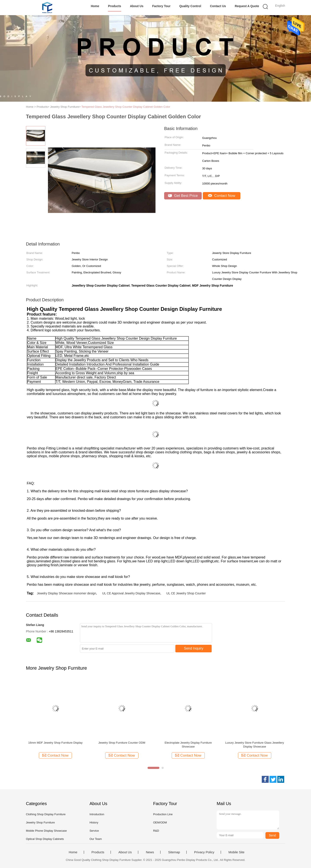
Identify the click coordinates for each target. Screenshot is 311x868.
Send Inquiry (194, 648)
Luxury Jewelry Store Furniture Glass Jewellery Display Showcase (255, 745)
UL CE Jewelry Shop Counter (186, 593)
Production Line (163, 814)
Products (115, 6)
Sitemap (174, 852)
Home (95, 6)
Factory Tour (161, 6)
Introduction (97, 814)
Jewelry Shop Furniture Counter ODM (122, 743)
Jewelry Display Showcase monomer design (67, 593)
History (94, 822)
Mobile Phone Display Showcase (46, 831)
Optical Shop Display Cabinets (45, 839)
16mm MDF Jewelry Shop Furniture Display (55, 743)
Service (94, 831)
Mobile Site (236, 852)
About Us (137, 6)
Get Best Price (183, 196)
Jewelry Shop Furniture (40, 822)
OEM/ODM (160, 822)
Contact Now (222, 196)
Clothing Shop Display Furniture (46, 814)
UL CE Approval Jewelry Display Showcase (131, 593)
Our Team (96, 839)
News (150, 852)
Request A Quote (247, 6)
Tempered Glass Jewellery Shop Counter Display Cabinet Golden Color (126, 107)
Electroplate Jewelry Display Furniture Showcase (188, 745)
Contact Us (218, 6)
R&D (156, 831)
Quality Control (190, 6)
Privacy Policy (204, 852)
